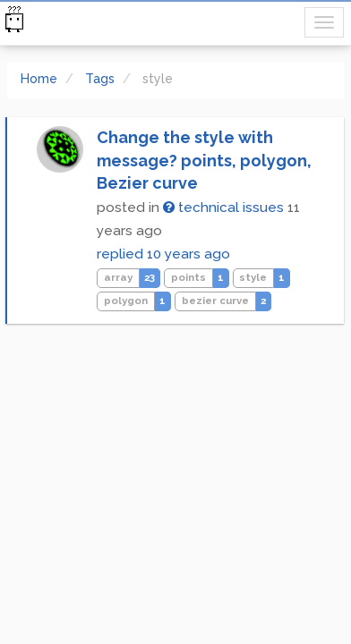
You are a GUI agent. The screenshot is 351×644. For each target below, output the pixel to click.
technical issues (223, 208)
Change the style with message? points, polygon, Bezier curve (204, 160)
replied (163, 254)
